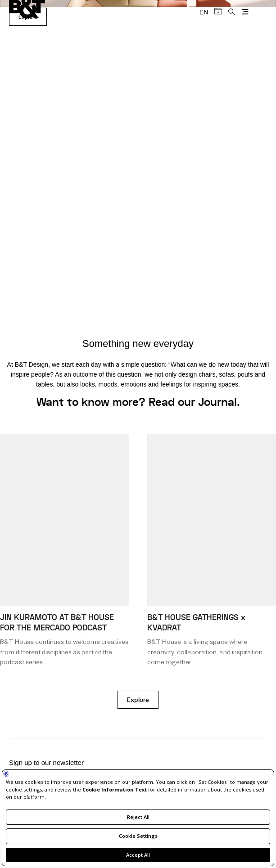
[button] (12, 297)
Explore (138, 700)
